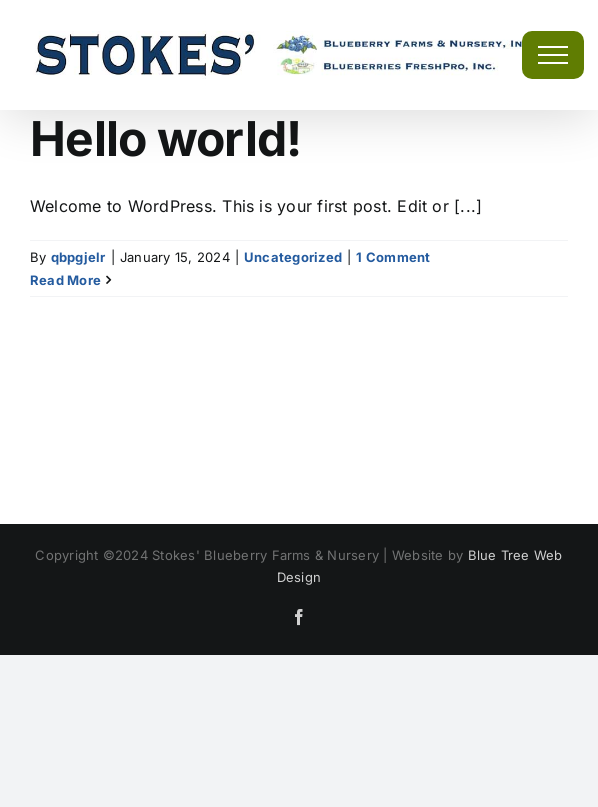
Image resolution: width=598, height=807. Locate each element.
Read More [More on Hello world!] (65, 280)
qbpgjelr (78, 257)
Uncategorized (293, 257)
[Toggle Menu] (553, 55)
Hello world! (165, 138)
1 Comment (393, 257)
